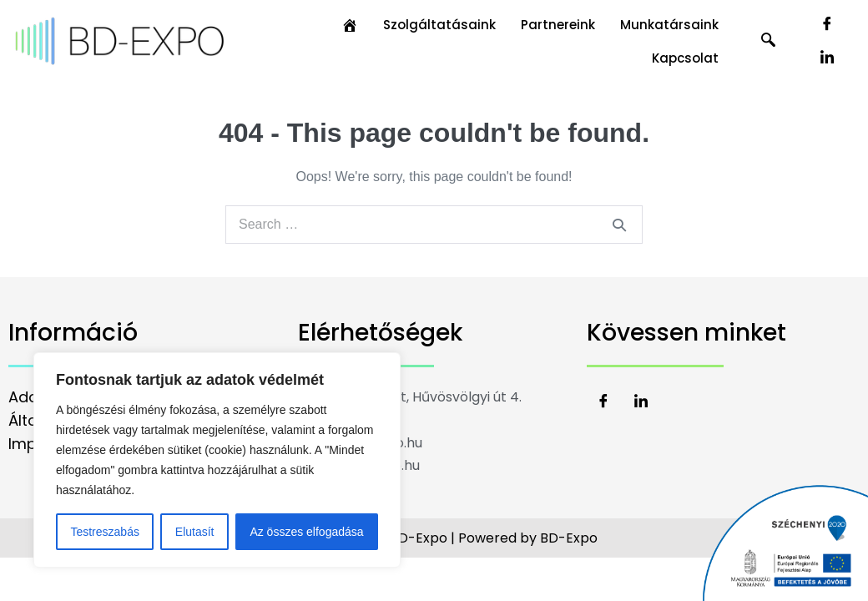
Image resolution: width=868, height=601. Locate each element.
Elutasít (195, 532)
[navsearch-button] (769, 42)
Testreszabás (104, 532)
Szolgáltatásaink (439, 25)
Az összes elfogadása (306, 532)
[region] (217, 460)
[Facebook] (827, 25)
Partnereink (558, 25)
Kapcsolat (685, 58)
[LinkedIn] (827, 58)
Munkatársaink (669, 25)
